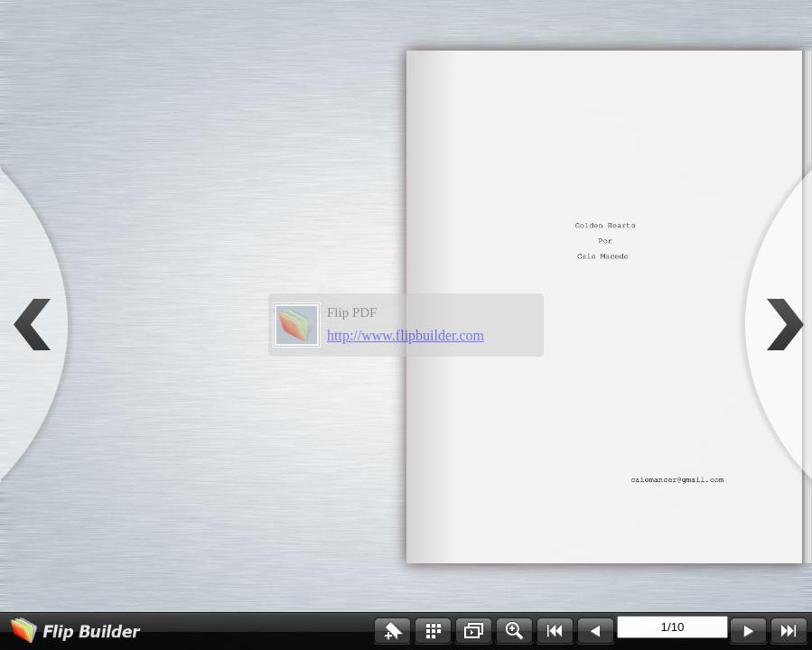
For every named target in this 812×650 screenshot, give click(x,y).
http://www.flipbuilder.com (406, 335)
